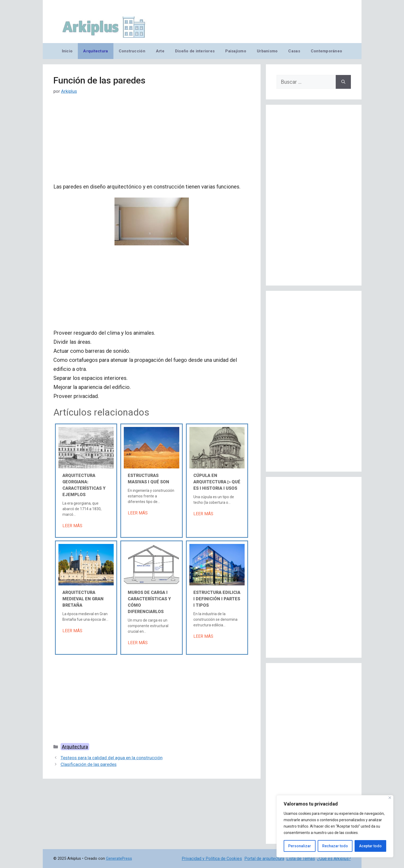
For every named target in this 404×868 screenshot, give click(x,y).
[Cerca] (390, 798)
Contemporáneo (327, 51)
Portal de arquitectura (264, 859)
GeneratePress (119, 858)
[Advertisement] (152, 143)
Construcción (132, 51)
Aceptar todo (370, 846)
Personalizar (300, 846)
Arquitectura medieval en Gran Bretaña (83, 599)
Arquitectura (95, 51)
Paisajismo (236, 51)
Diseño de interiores (195, 51)
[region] (335, 826)
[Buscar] (343, 82)
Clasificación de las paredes (89, 764)
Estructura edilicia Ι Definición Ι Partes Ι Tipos (217, 599)
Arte (160, 51)
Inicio (67, 51)
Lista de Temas (301, 859)
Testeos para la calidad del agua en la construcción (112, 758)
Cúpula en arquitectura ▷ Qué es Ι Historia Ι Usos (217, 482)
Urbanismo (267, 51)
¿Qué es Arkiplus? (334, 859)
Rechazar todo (335, 846)
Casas (294, 51)
